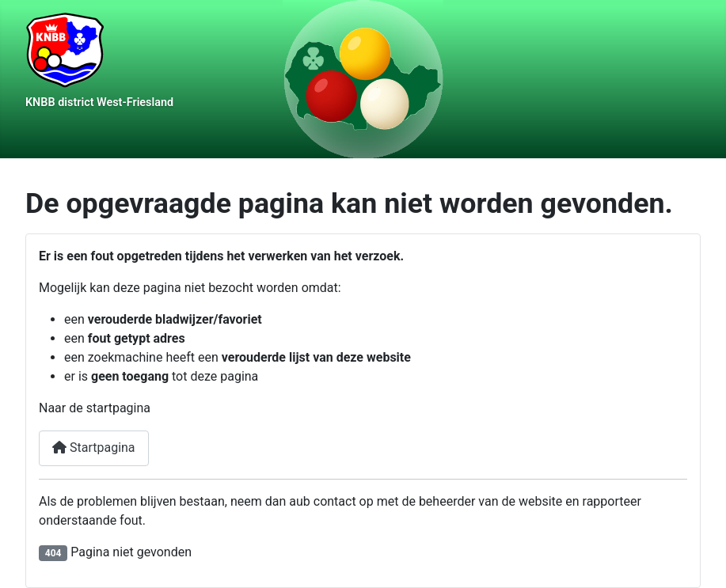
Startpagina (94, 448)
